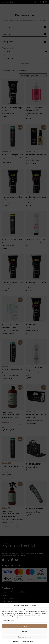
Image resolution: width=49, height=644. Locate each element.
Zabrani (25, 632)
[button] (46, 606)
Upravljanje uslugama (8, 621)
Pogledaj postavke (24, 637)
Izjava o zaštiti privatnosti (28, 641)
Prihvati (25, 626)
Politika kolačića (17, 641)
